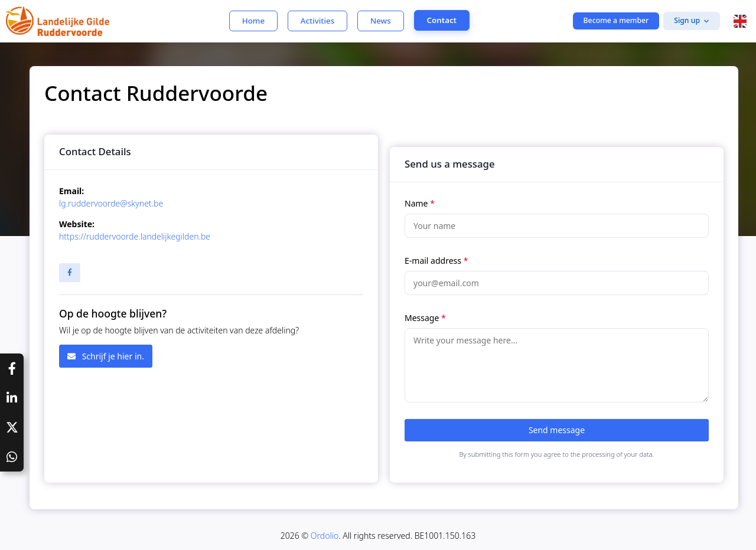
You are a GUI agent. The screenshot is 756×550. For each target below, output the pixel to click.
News (381, 21)
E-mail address (436, 261)
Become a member (616, 20)
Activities (317, 21)
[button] (740, 21)
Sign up (687, 20)
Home (253, 21)
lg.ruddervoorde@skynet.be (111, 203)
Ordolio (325, 536)
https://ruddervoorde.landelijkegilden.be (135, 236)
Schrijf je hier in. (106, 356)
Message (425, 318)
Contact (442, 20)
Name (420, 203)
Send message (557, 430)
